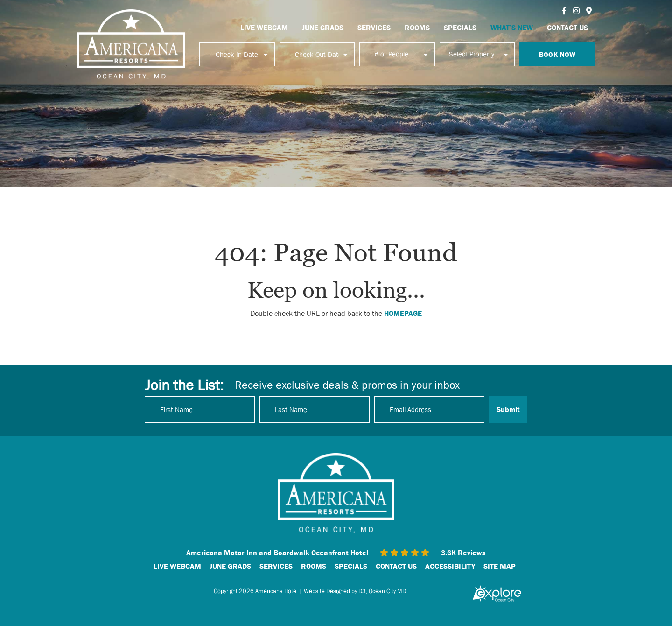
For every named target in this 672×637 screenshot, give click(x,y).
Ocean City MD (387, 591)
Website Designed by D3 (335, 591)
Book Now (557, 54)
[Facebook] (564, 11)
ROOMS (417, 28)
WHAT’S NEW (512, 28)
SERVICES (374, 28)
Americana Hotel (276, 591)
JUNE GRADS (323, 28)
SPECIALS (460, 28)
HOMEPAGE (403, 313)
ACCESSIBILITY (450, 566)
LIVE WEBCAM (264, 28)
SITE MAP (500, 566)
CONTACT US (567, 28)
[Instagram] (576, 11)
